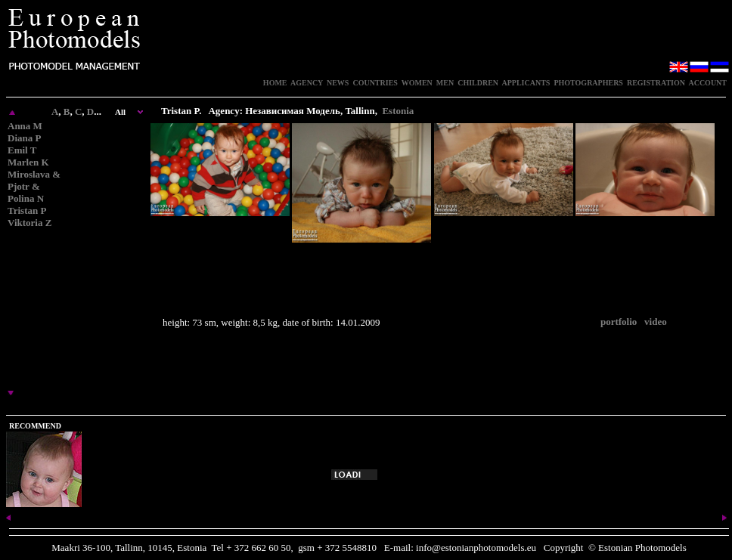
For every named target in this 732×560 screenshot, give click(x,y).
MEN (445, 83)
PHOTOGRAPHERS (588, 83)
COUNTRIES (375, 83)
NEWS (338, 83)
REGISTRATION (656, 83)
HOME (275, 83)
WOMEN (417, 83)
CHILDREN (478, 83)
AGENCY (307, 83)
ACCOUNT (707, 83)
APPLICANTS (526, 83)
